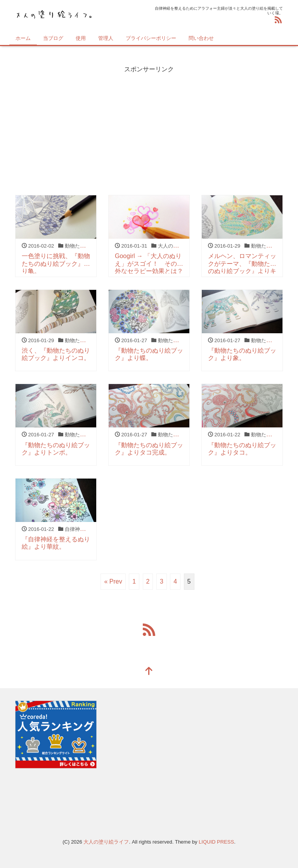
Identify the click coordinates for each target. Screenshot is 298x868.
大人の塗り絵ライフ (106, 842)
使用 (81, 38)
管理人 (106, 38)
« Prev (113, 581)
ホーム (23, 38)
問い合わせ (201, 38)
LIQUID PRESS (216, 842)
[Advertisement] (149, 128)
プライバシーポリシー (151, 38)
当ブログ (53, 38)
